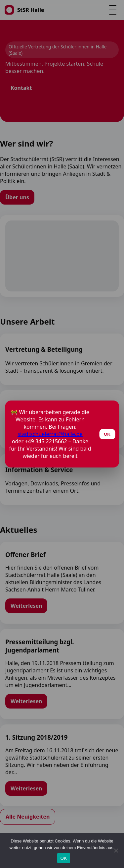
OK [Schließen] (107, 434)
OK (64, 858)
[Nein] (116, 850)
